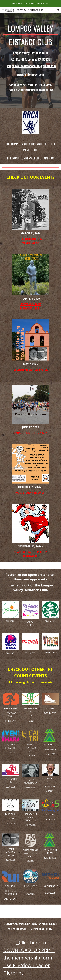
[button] (3, 10)
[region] (30, 4)
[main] (30, 58)
